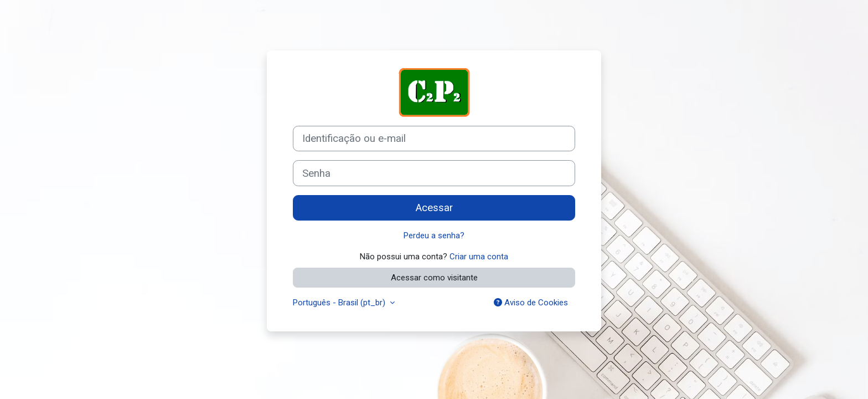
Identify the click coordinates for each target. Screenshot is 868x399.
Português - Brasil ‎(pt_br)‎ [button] (340, 303)
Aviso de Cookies (531, 303)
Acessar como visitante (434, 278)
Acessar (434, 208)
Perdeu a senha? (434, 236)
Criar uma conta (479, 257)
